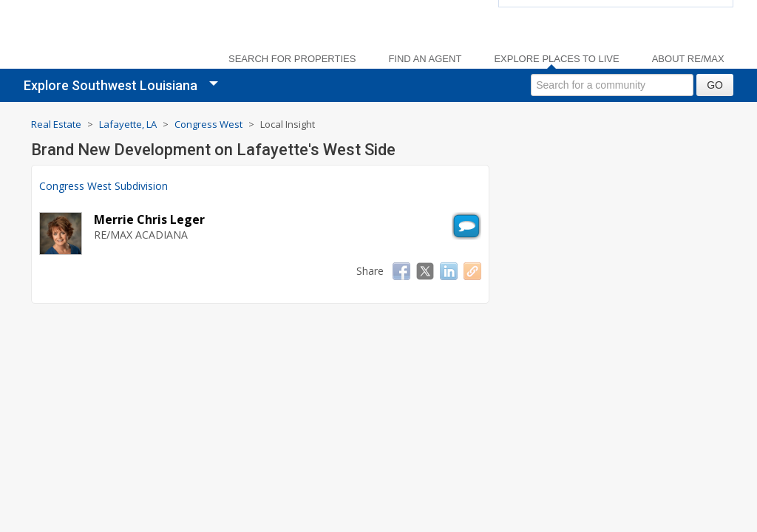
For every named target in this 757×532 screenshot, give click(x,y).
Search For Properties (292, 59)
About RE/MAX (688, 59)
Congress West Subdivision (103, 186)
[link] (112, 37)
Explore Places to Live (556, 59)
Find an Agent (425, 59)
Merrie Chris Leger (149, 219)
